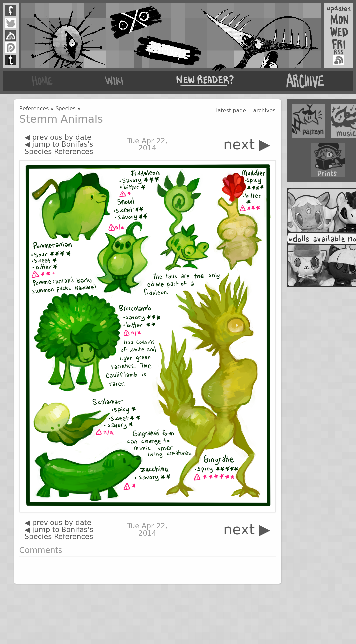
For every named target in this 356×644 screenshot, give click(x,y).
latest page (231, 111)
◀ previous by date (58, 137)
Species (65, 109)
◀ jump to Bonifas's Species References (59, 148)
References (34, 109)
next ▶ (247, 145)
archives (264, 111)
